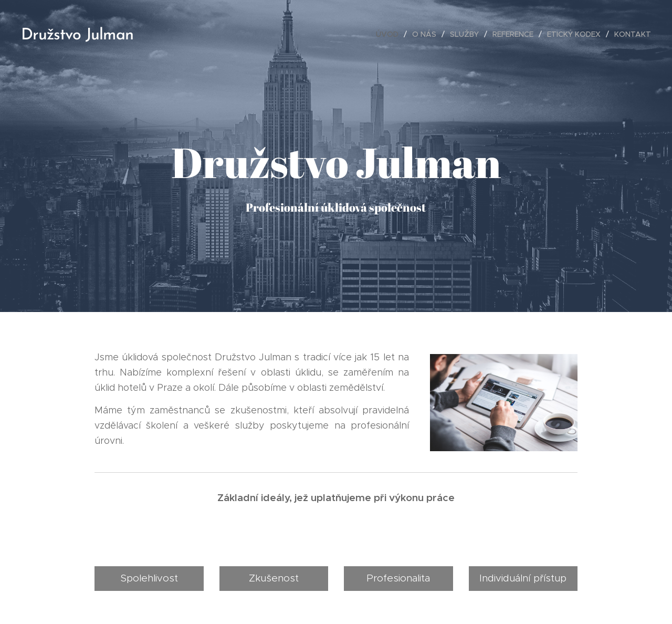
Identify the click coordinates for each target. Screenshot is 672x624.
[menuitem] (390, 34)
